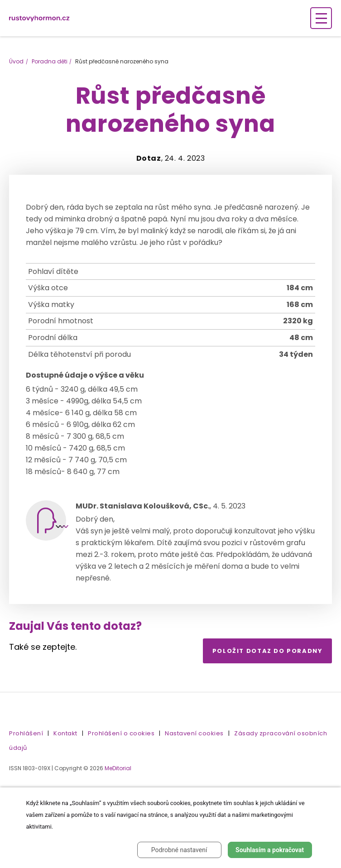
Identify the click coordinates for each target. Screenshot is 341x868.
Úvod (16, 61)
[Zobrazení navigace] (321, 18)
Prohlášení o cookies (121, 733)
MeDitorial (118, 768)
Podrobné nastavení (179, 850)
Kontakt (65, 733)
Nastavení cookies (194, 733)
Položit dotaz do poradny (268, 651)
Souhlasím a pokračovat (270, 850)
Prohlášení (26, 733)
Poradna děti (50, 61)
